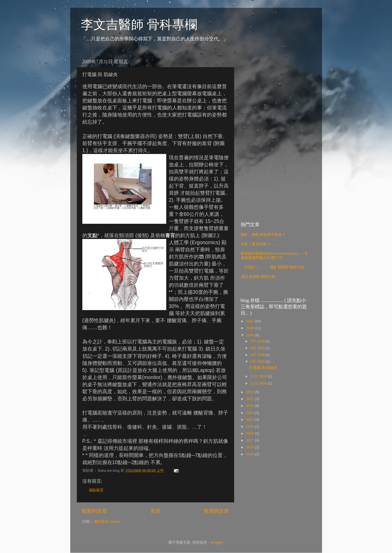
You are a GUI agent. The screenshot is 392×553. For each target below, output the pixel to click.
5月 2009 (258, 348)
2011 (250, 399)
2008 (250, 328)
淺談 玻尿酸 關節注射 (258, 277)
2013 (250, 413)
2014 (250, 420)
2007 (250, 321)
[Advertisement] (275, 135)
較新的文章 (95, 511)
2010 (250, 392)
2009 (250, 335)
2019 (250, 447)
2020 (250, 454)
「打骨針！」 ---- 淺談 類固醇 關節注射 (273, 267)
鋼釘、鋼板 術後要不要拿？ (263, 235)
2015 (250, 426)
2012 (250, 406)
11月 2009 (259, 383)
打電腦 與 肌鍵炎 (263, 368)
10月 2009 (259, 376)
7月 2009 (258, 362)
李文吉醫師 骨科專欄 (139, 25)
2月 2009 (258, 341)
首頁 (155, 511)
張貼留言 (96, 490)
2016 (250, 434)
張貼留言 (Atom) (107, 522)
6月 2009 (258, 355)
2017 (250, 440)
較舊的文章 (216, 511)
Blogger (217, 542)
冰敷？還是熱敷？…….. (260, 244)
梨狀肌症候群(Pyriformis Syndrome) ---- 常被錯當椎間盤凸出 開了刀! (275, 256)
